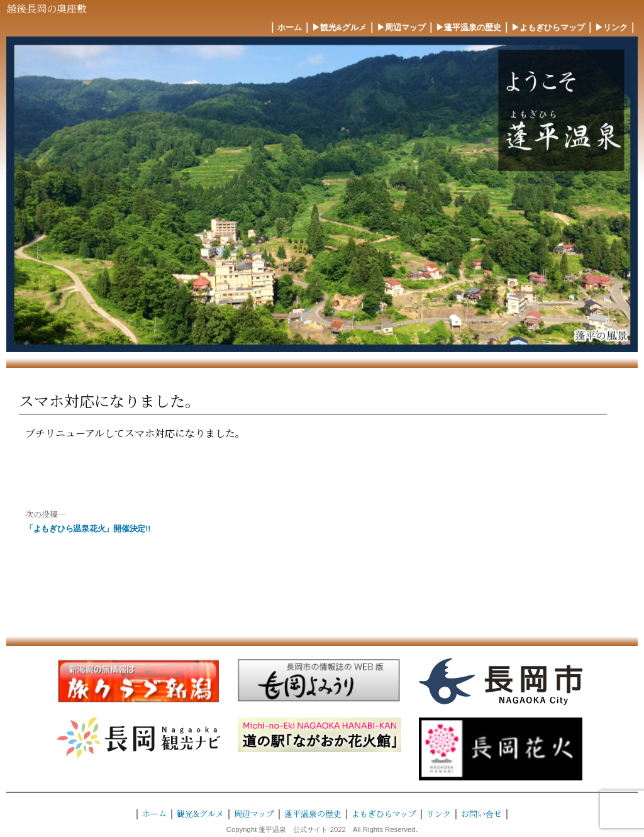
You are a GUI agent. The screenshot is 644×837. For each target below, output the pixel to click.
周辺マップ (254, 813)
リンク (439, 813)
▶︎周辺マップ (401, 27)
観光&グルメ (200, 813)
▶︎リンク (611, 27)
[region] (322, 194)
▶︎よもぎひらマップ (548, 27)
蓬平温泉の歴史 (313, 813)
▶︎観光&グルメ (339, 27)
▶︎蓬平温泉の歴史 (469, 27)
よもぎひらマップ (384, 813)
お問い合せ (481, 813)
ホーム (290, 27)
